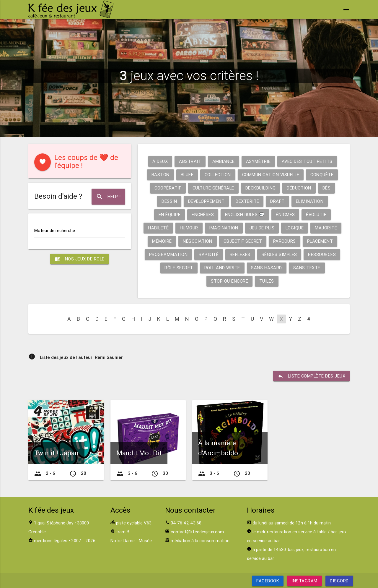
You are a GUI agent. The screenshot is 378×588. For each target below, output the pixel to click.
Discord (339, 581)
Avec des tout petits (307, 161)
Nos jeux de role (80, 259)
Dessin (169, 201)
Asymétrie (258, 161)
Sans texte (307, 268)
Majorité (328, 228)
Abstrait (189, 161)
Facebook (268, 581)
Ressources (323, 254)
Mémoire (162, 241)
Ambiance (223, 161)
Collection (217, 175)
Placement (321, 241)
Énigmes (286, 214)
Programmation (168, 254)
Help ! (108, 197)
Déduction (300, 188)
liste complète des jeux (311, 376)
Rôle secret (179, 268)
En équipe (169, 214)
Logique (296, 228)
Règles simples (279, 254)
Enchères (202, 214)
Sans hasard (267, 268)
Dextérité (248, 201)
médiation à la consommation (200, 541)
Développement (206, 201)
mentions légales (51, 541)
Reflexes (240, 254)
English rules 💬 (245, 214)
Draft (278, 201)
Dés (328, 188)
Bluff (186, 175)
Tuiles (267, 281)
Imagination (225, 228)
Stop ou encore (229, 281)
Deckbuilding (261, 188)
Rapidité (208, 254)
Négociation (197, 241)
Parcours (285, 241)
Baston (159, 175)
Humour (190, 228)
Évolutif (317, 214)
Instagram (304, 581)
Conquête (324, 175)
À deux (159, 161)
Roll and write (223, 268)
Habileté (159, 228)
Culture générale (213, 188)
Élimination (310, 201)
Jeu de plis (263, 228)
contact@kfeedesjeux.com (197, 532)
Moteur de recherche (55, 230)
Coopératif (167, 188)
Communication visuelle (271, 175)
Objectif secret (243, 241)
